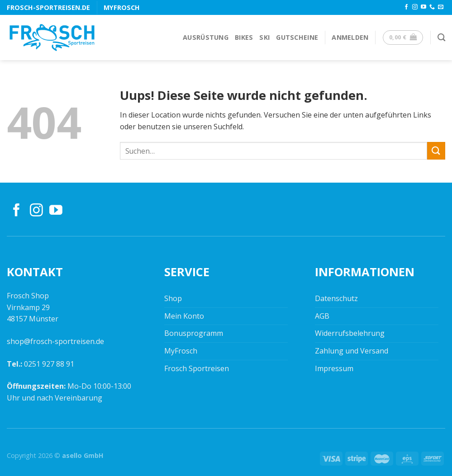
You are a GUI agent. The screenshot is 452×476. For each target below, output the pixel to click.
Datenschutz (336, 298)
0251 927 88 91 (49, 364)
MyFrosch (122, 7)
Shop (173, 298)
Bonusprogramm (194, 333)
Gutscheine (297, 37)
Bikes (244, 37)
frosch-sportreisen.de (48, 7)
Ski (264, 37)
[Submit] (436, 151)
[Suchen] (441, 38)
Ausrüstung (206, 37)
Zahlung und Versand (352, 351)
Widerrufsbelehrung (350, 333)
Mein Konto (184, 316)
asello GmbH (83, 455)
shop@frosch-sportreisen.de (55, 341)
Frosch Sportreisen (197, 368)
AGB (322, 316)
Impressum (334, 368)
